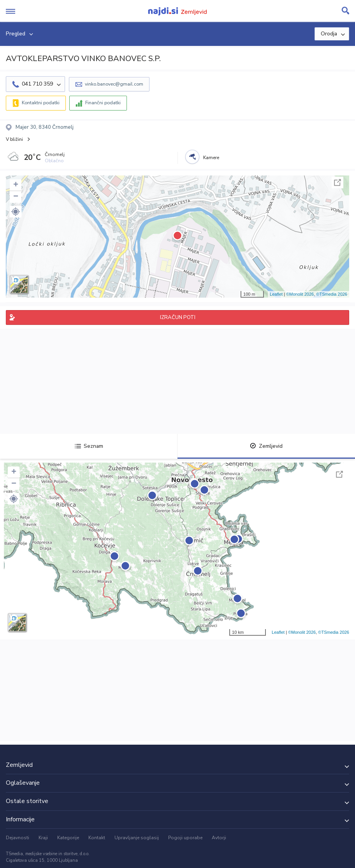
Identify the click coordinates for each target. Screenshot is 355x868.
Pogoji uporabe (185, 838)
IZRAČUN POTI (178, 317)
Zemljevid (266, 446)
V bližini (14, 139)
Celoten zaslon (337, 182)
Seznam (89, 446)
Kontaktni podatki (41, 103)
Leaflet (276, 294)
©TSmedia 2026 (332, 294)
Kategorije (68, 838)
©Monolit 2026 (300, 294)
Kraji (43, 838)
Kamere (211, 158)
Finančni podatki (103, 103)
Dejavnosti (18, 838)
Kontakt (97, 838)
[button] (16, 212)
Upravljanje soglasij (137, 838)
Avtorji (219, 838)
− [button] (16, 197)
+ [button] (16, 185)
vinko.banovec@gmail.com (114, 84)
